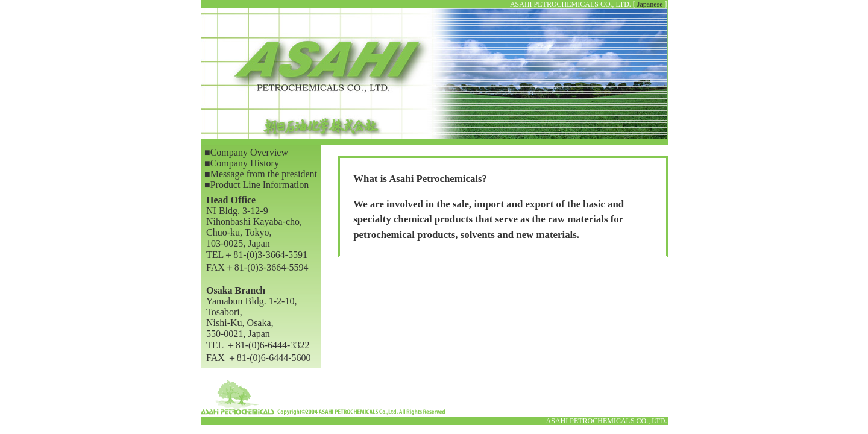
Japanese (650, 4)
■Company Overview (246, 152)
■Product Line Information (256, 185)
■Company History (242, 163)
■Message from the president (261, 174)
